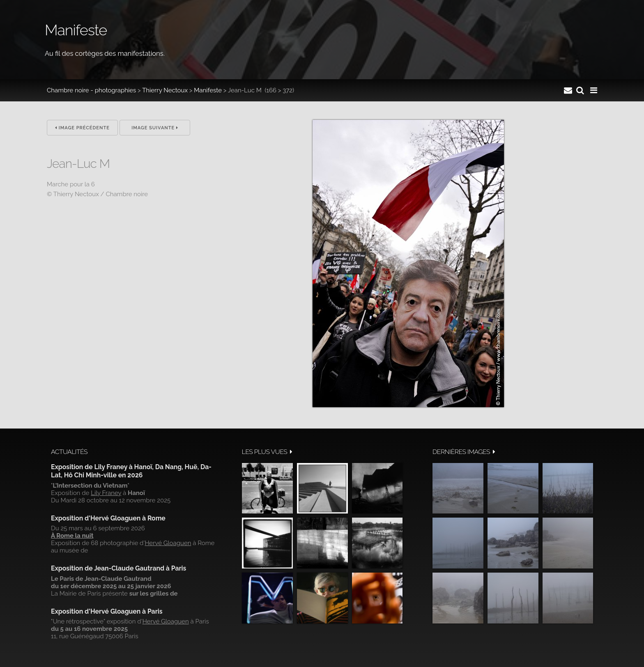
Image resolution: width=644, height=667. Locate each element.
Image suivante (155, 128)
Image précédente (82, 128)
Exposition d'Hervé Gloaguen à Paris (107, 611)
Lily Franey (106, 493)
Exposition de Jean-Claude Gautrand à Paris (118, 568)
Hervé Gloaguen (168, 543)
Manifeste (208, 90)
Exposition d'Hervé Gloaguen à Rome (108, 518)
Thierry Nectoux (165, 90)
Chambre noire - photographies (91, 90)
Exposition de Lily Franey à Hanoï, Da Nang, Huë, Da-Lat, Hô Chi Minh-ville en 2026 (131, 471)
